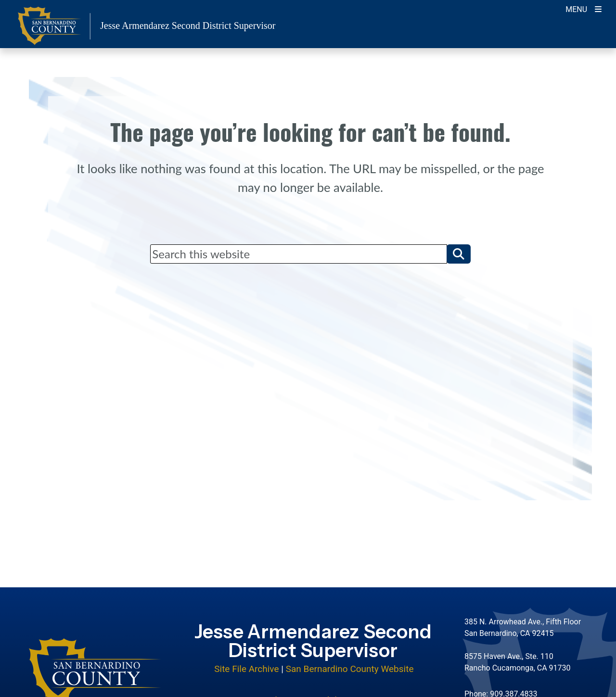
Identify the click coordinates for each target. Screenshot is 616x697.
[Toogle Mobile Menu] (584, 8)
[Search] (298, 254)
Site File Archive (246, 669)
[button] (459, 254)
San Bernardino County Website (350, 669)
